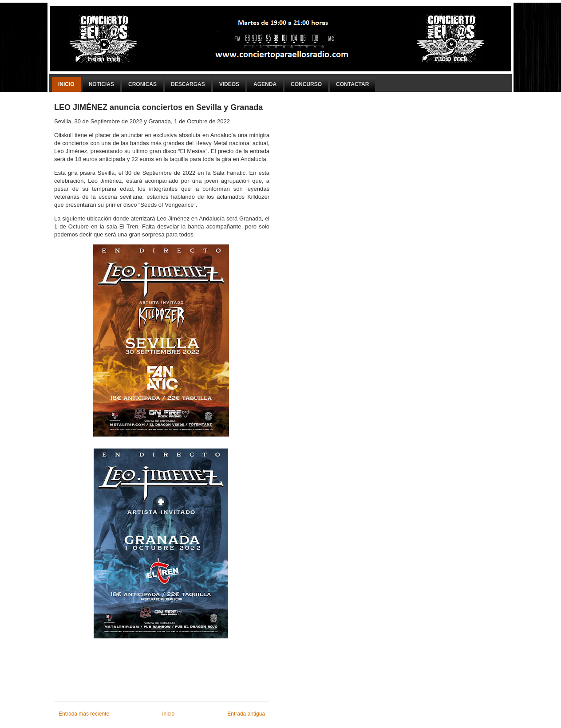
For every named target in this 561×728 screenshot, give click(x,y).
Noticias (101, 84)
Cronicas (142, 84)
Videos (229, 84)
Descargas (188, 84)
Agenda (265, 84)
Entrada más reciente (84, 714)
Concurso (306, 84)
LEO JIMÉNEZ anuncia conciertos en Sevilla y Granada (158, 107)
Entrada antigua (246, 714)
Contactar (352, 84)
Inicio (66, 84)
